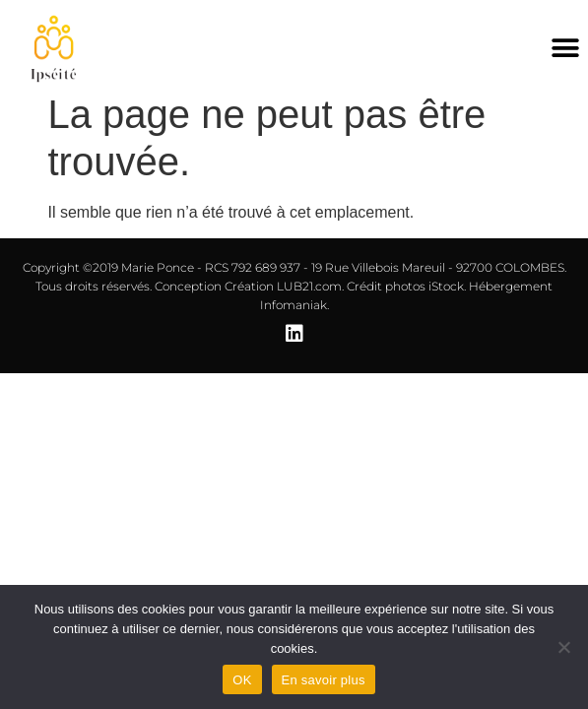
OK (242, 680)
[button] (566, 49)
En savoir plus (324, 680)
